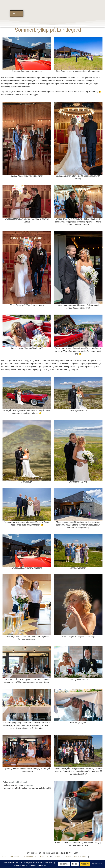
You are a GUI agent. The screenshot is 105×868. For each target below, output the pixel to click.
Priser (58, 856)
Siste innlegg (14, 856)
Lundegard (29, 785)
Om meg (67, 856)
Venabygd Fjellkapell (18, 782)
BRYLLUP (44, 856)
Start (4, 856)
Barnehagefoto (80, 856)
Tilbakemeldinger (30, 856)
